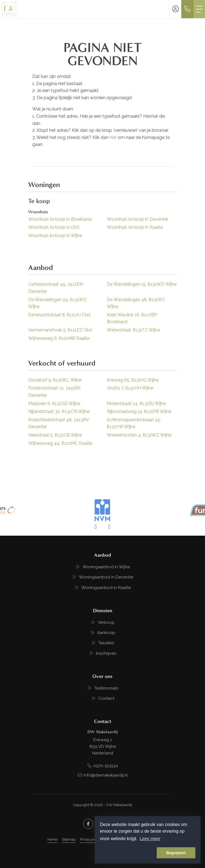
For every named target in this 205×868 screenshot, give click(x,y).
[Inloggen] (175, 9)
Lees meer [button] (150, 839)
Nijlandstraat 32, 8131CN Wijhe (59, 411)
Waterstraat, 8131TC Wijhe (133, 330)
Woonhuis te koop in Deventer (138, 219)
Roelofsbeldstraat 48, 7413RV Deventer (58, 423)
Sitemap (69, 839)
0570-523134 (106, 766)
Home (52, 839)
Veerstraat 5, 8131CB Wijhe (55, 435)
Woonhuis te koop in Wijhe (55, 236)
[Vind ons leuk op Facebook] (88, 824)
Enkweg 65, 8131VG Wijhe (133, 380)
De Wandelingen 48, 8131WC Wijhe (136, 303)
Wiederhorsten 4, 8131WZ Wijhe (139, 435)
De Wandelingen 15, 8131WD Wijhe (142, 284)
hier (113, 137)
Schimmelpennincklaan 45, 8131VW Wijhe (134, 423)
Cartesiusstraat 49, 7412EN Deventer (55, 288)
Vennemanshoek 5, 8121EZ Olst (60, 330)
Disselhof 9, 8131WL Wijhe (55, 380)
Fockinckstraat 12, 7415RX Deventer (54, 392)
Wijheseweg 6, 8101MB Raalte (59, 338)
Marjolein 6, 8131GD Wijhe (54, 403)
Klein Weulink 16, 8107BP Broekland (132, 318)
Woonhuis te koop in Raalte (135, 227)
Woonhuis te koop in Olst (54, 227)
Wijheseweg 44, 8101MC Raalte (60, 443)
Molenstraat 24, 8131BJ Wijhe (136, 403)
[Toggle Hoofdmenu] (199, 9)
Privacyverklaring (94, 839)
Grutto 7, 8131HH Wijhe (130, 388)
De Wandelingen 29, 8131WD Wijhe (57, 303)
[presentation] (96, 527)
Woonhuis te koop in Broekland (60, 219)
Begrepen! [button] (176, 853)
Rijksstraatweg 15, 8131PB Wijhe (139, 411)
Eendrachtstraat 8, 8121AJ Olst (59, 315)
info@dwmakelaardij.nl (106, 775)
